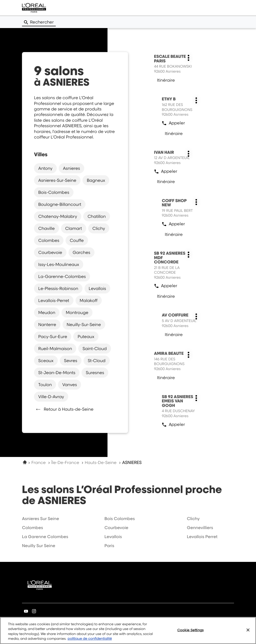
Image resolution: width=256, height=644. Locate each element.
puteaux (86, 337)
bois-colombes (54, 192)
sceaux (46, 361)
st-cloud (97, 361)
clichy (99, 228)
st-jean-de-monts (57, 373)
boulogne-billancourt (60, 204)
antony (45, 168)
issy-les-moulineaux (59, 264)
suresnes (95, 373)
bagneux (96, 180)
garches (81, 252)
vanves (69, 385)
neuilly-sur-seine (84, 325)
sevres (71, 361)
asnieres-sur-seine (57, 180)
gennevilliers (200, 528)
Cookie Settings (190, 633)
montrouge (77, 312)
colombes (49, 240)
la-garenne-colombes (62, 276)
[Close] (248, 633)
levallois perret (202, 537)
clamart (74, 228)
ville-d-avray (51, 397)
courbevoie (50, 252)
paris (109, 546)
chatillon (97, 216)
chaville (46, 228)
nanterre (47, 325)
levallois (97, 288)
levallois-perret (54, 300)
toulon (45, 385)
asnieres (71, 168)
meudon (47, 312)
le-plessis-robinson (58, 288)
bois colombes (120, 519)
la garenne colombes (45, 537)
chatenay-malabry (58, 216)
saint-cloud (94, 349)
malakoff (89, 300)
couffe (77, 240)
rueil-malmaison (55, 349)
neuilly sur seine (39, 546)
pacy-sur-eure (53, 337)
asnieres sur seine (40, 519)
